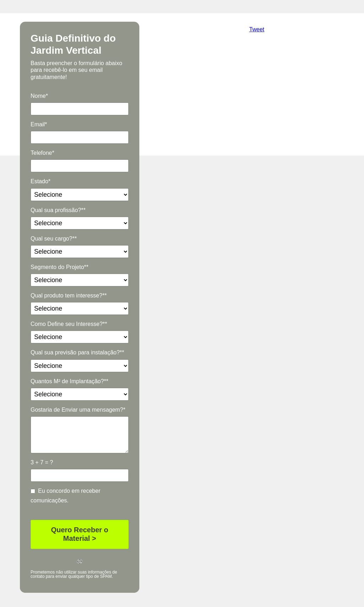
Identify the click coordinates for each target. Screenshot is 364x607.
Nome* (39, 96)
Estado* (41, 181)
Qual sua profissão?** (58, 210)
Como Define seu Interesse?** (69, 324)
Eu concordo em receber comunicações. (65, 496)
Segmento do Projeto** (60, 267)
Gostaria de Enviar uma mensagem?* (78, 410)
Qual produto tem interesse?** (69, 295)
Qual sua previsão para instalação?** (77, 352)
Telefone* (42, 153)
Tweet (257, 29)
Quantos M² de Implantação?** (69, 381)
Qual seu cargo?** (54, 239)
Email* (39, 124)
